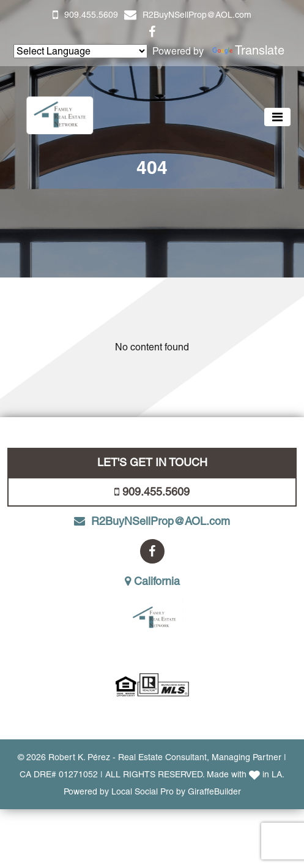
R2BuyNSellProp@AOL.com (197, 15)
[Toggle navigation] (277, 117)
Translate (248, 50)
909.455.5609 (91, 15)
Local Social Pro (143, 791)
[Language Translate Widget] (80, 51)
